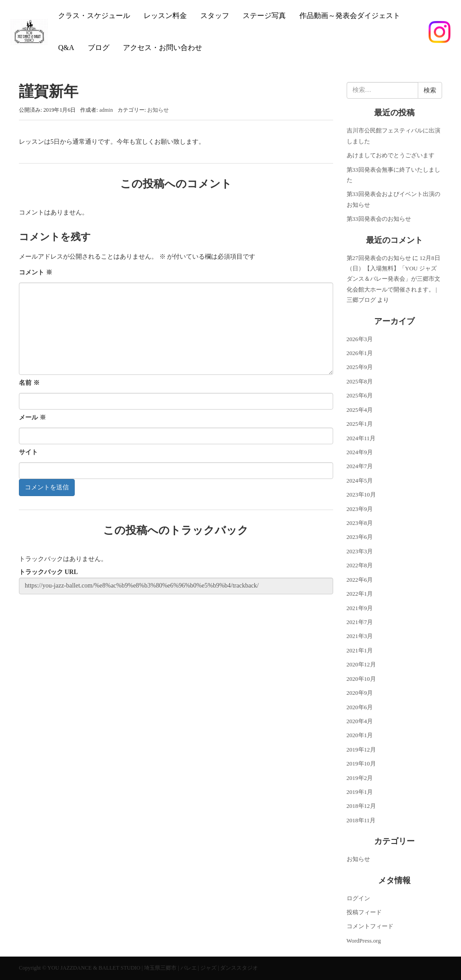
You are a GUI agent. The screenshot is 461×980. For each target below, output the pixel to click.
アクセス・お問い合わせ (163, 48)
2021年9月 (360, 608)
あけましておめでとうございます (391, 155)
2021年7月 (360, 622)
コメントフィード (370, 926)
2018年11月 (361, 820)
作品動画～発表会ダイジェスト (350, 16)
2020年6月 (360, 707)
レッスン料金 (165, 16)
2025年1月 (360, 424)
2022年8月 (360, 565)
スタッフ (215, 16)
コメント (36, 272)
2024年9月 (360, 452)
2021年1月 (360, 650)
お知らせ (158, 110)
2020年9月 (360, 693)
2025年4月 (360, 410)
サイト (28, 452)
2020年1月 (360, 735)
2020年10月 (361, 679)
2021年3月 (360, 636)
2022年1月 (360, 594)
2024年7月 (360, 466)
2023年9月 (360, 509)
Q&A (66, 48)
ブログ (99, 48)
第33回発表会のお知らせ (379, 219)
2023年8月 (360, 523)
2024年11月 (361, 438)
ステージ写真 (264, 16)
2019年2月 (360, 778)
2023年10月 (361, 495)
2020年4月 (360, 721)
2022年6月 (360, 580)
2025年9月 (360, 367)
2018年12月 (361, 806)
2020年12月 (361, 664)
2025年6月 (360, 395)
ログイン (358, 898)
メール (32, 417)
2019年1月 (360, 792)
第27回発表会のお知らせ (379, 258)
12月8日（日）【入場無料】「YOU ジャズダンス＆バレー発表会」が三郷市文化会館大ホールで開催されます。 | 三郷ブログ (393, 279)
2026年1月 (360, 353)
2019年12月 (361, 750)
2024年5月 (360, 481)
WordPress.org (364, 941)
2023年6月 (360, 537)
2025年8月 (360, 381)
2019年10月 (361, 763)
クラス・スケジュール (94, 16)
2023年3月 (360, 551)
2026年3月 (360, 339)
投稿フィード (364, 912)
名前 (29, 383)
